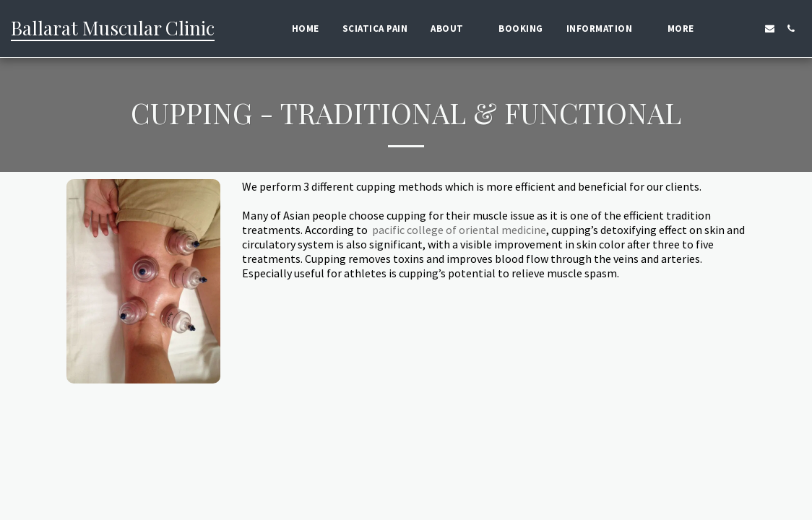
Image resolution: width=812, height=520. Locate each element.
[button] (453, 29)
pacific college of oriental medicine (459, 230)
